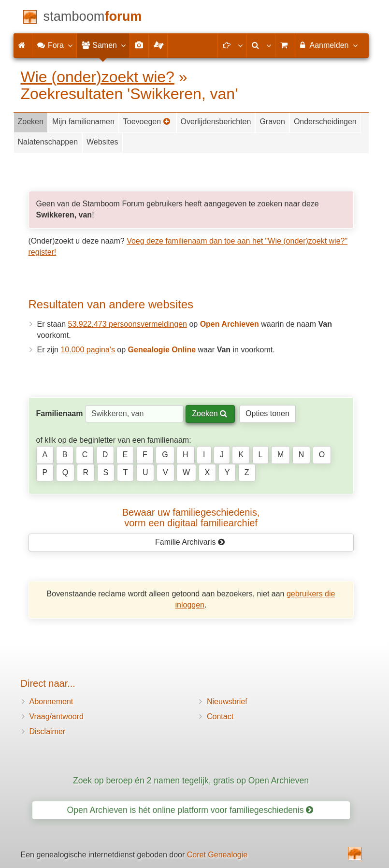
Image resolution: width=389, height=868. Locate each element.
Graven (272, 122)
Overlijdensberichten (216, 122)
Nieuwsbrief (227, 702)
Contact (220, 716)
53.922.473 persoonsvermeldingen (128, 324)
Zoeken (31, 122)
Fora (54, 45)
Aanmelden (328, 45)
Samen (103, 45)
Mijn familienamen (83, 122)
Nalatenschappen (48, 142)
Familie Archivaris (190, 542)
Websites (102, 142)
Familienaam (60, 413)
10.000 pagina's (87, 350)
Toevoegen (147, 122)
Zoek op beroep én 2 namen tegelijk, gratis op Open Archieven (191, 781)
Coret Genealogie (217, 855)
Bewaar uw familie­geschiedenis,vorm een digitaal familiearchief (191, 518)
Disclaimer (48, 731)
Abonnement (51, 702)
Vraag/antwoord (57, 716)
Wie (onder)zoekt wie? (98, 77)
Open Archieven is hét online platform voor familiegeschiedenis (190, 810)
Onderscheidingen (325, 122)
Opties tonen (267, 413)
